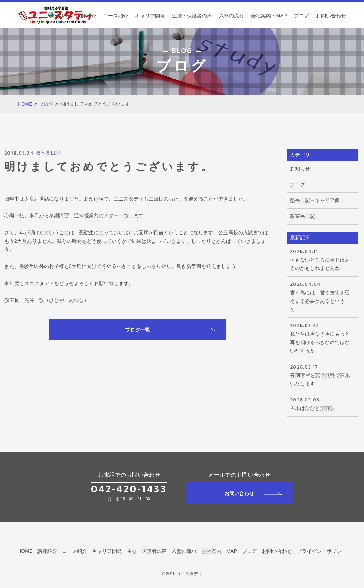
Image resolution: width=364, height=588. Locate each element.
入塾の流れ (231, 16)
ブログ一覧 (170, 330)
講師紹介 (86, 16)
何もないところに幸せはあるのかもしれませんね (322, 259)
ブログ (301, 16)
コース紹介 (116, 16)
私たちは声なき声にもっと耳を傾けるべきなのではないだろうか (322, 337)
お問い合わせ (331, 16)
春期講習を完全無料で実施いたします (322, 375)
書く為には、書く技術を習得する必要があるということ (322, 296)
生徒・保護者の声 (192, 16)
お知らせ (300, 169)
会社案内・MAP (269, 16)
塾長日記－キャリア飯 (315, 200)
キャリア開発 (150, 16)
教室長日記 (48, 153)
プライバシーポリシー (322, 551)
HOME (61, 16)
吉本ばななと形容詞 (322, 403)
